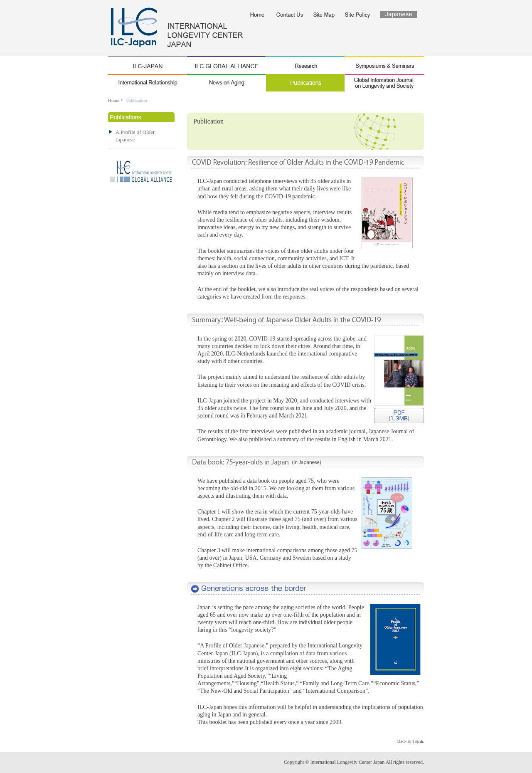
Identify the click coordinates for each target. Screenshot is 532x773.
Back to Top (408, 741)
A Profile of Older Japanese (305, 589)
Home (114, 100)
